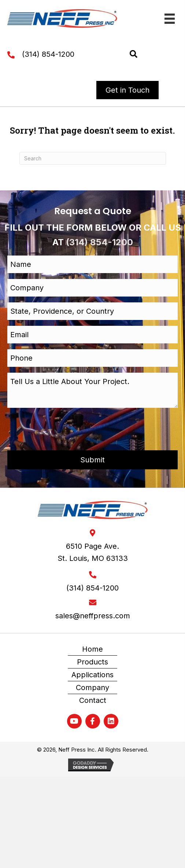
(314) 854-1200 (48, 54)
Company (92, 688)
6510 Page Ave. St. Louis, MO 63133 (93, 552)
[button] (134, 54)
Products (92, 662)
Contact (93, 700)
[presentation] (63, 428)
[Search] (93, 158)
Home (92, 649)
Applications (92, 675)
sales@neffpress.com (93, 616)
